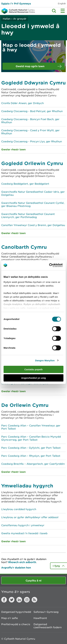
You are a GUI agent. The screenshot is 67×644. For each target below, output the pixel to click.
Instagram (27, 600)
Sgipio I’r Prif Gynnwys (16, 3)
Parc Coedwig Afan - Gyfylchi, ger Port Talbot (31, 448)
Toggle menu (63, 11)
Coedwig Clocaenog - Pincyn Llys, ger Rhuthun (32, 141)
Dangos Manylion (45, 360)
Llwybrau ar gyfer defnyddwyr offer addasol (30, 517)
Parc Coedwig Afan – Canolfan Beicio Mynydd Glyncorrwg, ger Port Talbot (31, 438)
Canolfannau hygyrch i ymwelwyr (23, 525)
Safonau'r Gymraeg (46, 612)
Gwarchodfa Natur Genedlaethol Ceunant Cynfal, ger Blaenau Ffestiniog (33, 204)
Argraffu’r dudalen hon (16, 567)
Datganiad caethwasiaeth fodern (48, 626)
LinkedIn (19, 600)
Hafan (7, 19)
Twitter (12, 600)
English (62, 3)
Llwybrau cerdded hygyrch (19, 509)
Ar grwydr (20, 19)
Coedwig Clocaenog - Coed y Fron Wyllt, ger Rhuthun (30, 132)
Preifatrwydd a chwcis (16, 624)
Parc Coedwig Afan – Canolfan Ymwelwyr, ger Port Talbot (31, 427)
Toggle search (54, 11)
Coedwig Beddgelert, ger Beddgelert (25, 184)
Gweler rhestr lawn (13, 149)
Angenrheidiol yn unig (33, 378)
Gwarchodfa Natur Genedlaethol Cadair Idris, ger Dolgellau (33, 193)
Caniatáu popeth (33, 369)
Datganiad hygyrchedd (16, 612)
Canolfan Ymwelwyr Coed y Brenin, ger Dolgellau (33, 225)
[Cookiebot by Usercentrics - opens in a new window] (54, 265)
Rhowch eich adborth (22, 562)
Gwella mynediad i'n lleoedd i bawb (24, 533)
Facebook (4, 600)
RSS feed (34, 600)
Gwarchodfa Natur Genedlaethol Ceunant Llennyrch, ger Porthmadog (28, 216)
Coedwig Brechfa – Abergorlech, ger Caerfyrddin (33, 464)
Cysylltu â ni (33, 580)
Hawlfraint (40, 618)
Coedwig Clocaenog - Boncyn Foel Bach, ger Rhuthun (30, 121)
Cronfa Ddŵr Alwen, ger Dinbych (22, 103)
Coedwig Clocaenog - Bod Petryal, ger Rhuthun (32, 111)
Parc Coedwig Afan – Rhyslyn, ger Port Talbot (31, 456)
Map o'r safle (10, 618)
